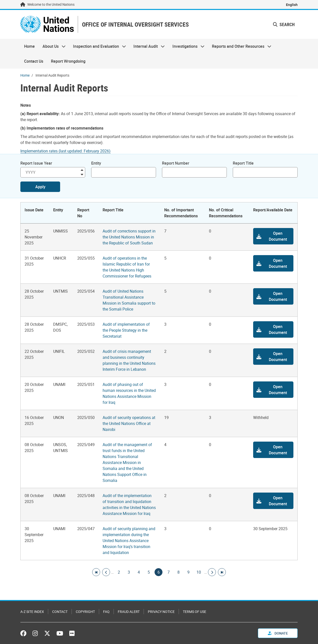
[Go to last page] (222, 572)
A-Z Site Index (32, 612)
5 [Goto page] (149, 572)
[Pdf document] (69, 151)
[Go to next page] (212, 572)
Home (29, 46)
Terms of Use (195, 612)
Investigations (187, 46)
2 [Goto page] (119, 572)
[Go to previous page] (106, 572)
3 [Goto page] (129, 572)
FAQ (106, 612)
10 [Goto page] (199, 572)
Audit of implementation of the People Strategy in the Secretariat (126, 330)
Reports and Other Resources (240, 46)
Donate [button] (278, 633)
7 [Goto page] (168, 572)
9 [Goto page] (188, 572)
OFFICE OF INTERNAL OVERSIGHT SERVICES (135, 24)
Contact (60, 612)
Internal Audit (147, 46)
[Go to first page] (96, 572)
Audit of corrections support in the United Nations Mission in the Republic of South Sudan (129, 237)
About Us (52, 46)
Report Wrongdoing (68, 61)
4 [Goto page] (139, 572)
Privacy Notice (161, 612)
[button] (273, 236)
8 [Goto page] (178, 572)
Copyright (85, 612)
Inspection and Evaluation (98, 46)
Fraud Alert (129, 612)
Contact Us (34, 61)
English (292, 5)
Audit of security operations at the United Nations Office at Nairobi (129, 423)
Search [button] (284, 24)
